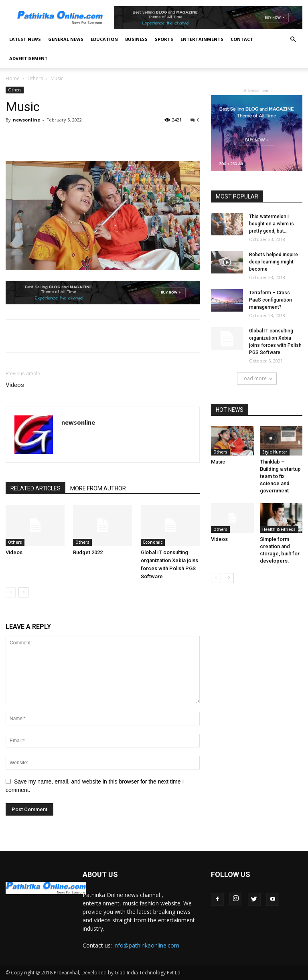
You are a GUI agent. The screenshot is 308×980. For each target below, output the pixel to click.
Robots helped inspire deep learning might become (274, 262)
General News (66, 39)
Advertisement (28, 58)
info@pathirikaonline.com (146, 945)
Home (13, 78)
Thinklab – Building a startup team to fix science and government (280, 476)
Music (218, 462)
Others (35, 78)
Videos (15, 385)
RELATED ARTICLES (35, 488)
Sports (164, 39)
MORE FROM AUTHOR (98, 488)
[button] (293, 39)
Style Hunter (275, 452)
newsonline (26, 120)
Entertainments (202, 39)
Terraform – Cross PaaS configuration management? (271, 300)
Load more (257, 378)
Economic (153, 542)
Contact (242, 39)
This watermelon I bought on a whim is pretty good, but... (272, 224)
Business (136, 39)
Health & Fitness (279, 529)
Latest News (25, 39)
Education (104, 39)
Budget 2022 (88, 552)
